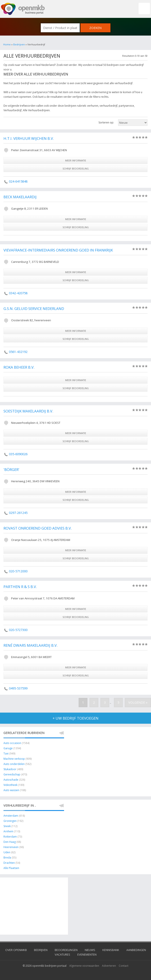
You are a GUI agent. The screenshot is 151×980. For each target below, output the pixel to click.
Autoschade (11, 780)
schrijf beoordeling (76, 168)
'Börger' (11, 469)
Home (7, 44)
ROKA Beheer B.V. (19, 367)
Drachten (9, 863)
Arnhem (8, 831)
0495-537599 (18, 688)
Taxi (6, 753)
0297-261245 (18, 513)
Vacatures (62, 954)
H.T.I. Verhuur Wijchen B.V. (29, 138)
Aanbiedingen (136, 950)
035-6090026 (18, 454)
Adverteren (109, 966)
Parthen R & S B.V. (20, 587)
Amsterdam (11, 816)
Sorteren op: (106, 122)
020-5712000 (18, 571)
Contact (124, 966)
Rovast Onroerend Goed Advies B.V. (38, 528)
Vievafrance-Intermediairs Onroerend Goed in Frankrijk (58, 250)
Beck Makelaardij (20, 197)
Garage (8, 748)
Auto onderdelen (14, 764)
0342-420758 (18, 293)
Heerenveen (11, 847)
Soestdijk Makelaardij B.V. (28, 411)
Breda (7, 858)
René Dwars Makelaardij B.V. (31, 645)
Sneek (7, 826)
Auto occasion (12, 743)
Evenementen (87, 954)
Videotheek (10, 785)
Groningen (10, 821)
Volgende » (138, 702)
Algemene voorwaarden (84, 966)
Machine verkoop (14, 759)
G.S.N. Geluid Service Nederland (34, 309)
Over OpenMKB (16, 950)
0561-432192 (18, 352)
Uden (7, 852)
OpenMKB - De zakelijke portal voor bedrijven (23, 9)
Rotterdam (10, 837)
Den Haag (10, 842)
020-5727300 (18, 630)
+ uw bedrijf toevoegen (75, 718)
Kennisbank (111, 950)
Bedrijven (19, 44)
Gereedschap (12, 774)
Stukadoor (10, 769)
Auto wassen (11, 790)
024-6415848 (18, 181)
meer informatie (76, 160)
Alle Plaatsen (11, 868)
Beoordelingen (66, 950)
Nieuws (90, 950)
